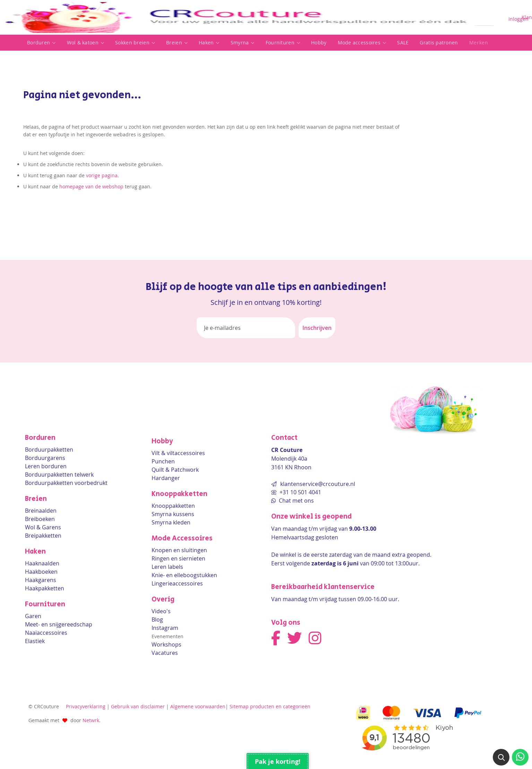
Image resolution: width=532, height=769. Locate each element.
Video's (161, 611)
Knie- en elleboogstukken (184, 575)
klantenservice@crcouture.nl (318, 484)
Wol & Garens (43, 527)
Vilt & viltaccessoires (178, 453)
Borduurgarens (45, 458)
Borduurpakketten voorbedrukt (66, 483)
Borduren (41, 42)
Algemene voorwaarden (198, 706)
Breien (177, 42)
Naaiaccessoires (46, 633)
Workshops (166, 644)
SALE (403, 42)
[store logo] (237, 17)
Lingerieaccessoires (177, 583)
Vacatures (165, 653)
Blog (157, 620)
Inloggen (518, 19)
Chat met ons (296, 501)
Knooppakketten (173, 506)
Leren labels (167, 567)
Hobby (319, 42)
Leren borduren (46, 466)
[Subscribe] (317, 328)
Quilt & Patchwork (175, 470)
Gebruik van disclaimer (138, 706)
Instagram (165, 628)
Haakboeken (41, 572)
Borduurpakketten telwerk (59, 475)
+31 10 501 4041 (300, 492)
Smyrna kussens (173, 514)
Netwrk (91, 720)
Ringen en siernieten (178, 558)
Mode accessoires (362, 42)
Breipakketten (43, 536)
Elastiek (35, 641)
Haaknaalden (42, 563)
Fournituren (283, 42)
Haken (209, 42)
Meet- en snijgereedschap (59, 624)
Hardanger (166, 478)
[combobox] (484, 18)
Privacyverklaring (86, 706)
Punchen (163, 461)
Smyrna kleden (171, 522)
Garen (33, 616)
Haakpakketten (45, 588)
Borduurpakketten (49, 450)
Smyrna (243, 42)
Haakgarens (41, 580)
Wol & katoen (86, 42)
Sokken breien (135, 42)
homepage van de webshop (91, 186)
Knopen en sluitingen (179, 550)
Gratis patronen (439, 42)
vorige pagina (102, 175)
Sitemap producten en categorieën (270, 706)
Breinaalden (41, 511)
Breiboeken (40, 519)
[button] (501, 757)
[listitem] (41, 43)
